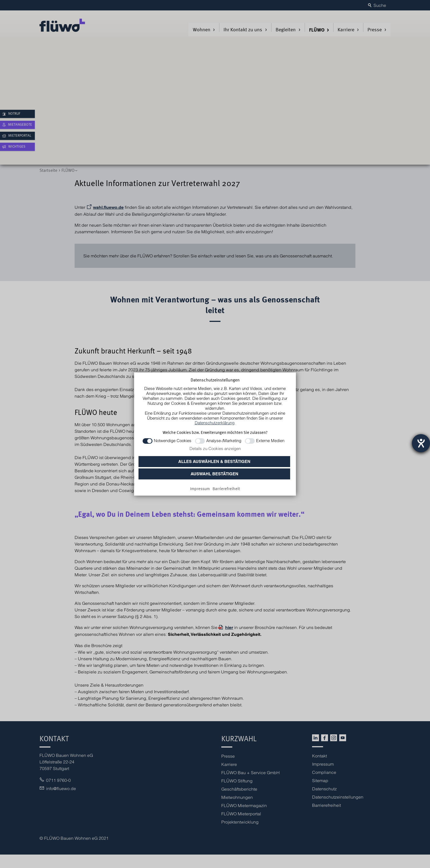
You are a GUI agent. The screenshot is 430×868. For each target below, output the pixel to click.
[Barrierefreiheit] (226, 489)
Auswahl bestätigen (214, 474)
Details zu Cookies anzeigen (215, 449)
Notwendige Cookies (173, 441)
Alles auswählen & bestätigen (214, 461)
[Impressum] (200, 489)
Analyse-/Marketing (224, 441)
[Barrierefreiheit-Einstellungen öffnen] (421, 443)
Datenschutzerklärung (215, 423)
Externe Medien (270, 441)
